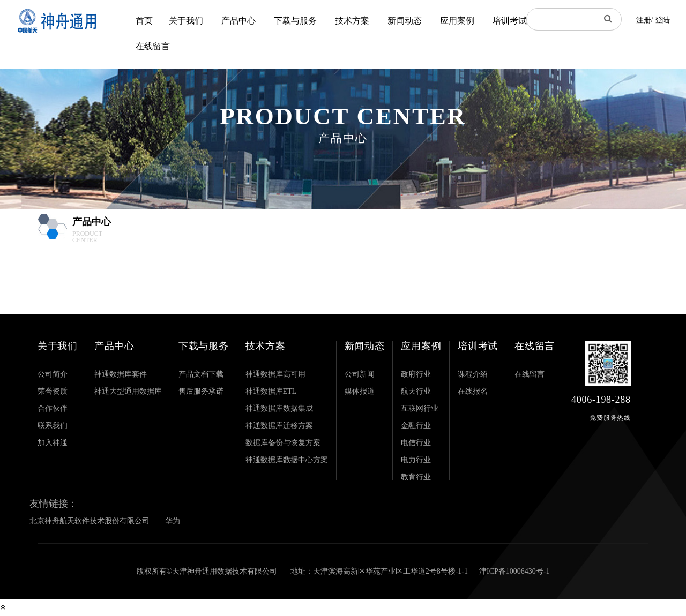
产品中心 (238, 21)
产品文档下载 (201, 374)
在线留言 (153, 46)
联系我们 (53, 426)
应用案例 (457, 21)
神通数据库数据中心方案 (287, 460)
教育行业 (416, 477)
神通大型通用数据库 (128, 391)
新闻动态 (405, 21)
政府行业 (416, 374)
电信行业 (416, 443)
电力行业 (416, 460)
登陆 (662, 20)
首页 (144, 21)
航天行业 (416, 391)
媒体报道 (360, 391)
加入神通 (53, 443)
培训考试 (510, 21)
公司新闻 (360, 374)
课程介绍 (473, 374)
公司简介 (53, 374)
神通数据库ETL (271, 391)
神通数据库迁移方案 (279, 426)
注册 (644, 20)
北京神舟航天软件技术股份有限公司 (90, 521)
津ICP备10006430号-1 (514, 571)
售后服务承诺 (201, 391)
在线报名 (473, 391)
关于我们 (186, 21)
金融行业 (416, 426)
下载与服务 (295, 21)
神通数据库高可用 (275, 374)
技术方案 (352, 21)
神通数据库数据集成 (279, 408)
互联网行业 (420, 408)
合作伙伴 (53, 408)
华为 (173, 521)
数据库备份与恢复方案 (283, 443)
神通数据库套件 (121, 374)
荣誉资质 (53, 391)
